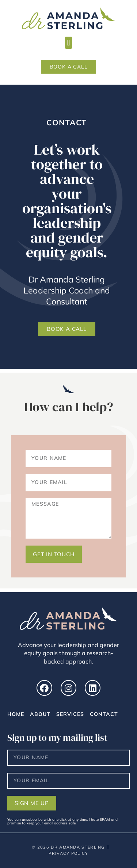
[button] (68, 43)
